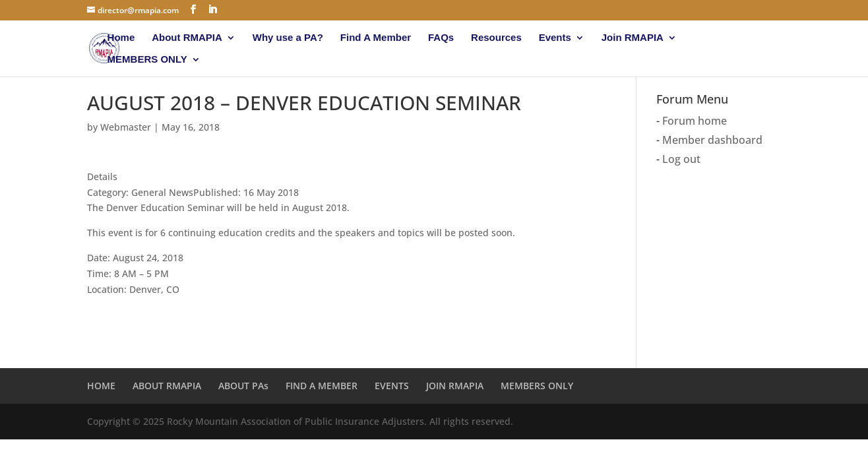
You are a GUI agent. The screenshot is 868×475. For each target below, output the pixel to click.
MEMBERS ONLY (147, 60)
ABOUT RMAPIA (167, 386)
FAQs (441, 38)
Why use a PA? (288, 38)
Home (121, 38)
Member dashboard (712, 140)
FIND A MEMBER (322, 386)
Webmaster (126, 127)
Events (555, 38)
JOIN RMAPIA (455, 386)
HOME (101, 386)
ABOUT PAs (243, 386)
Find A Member (376, 38)
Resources (496, 38)
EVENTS (392, 386)
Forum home (695, 121)
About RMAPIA (187, 38)
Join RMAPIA (633, 38)
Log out (681, 159)
